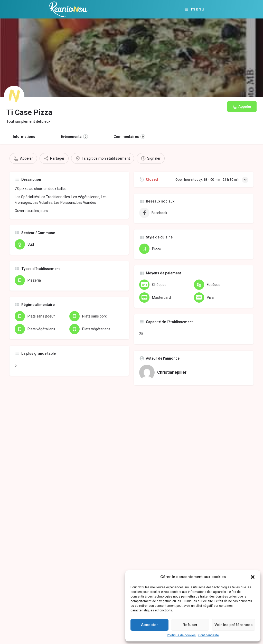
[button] (253, 577)
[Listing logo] (14, 96)
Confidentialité (209, 635)
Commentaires (129, 137)
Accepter (149, 625)
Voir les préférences (233, 625)
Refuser (190, 625)
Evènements (74, 137)
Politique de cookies (181, 635)
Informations (24, 137)
